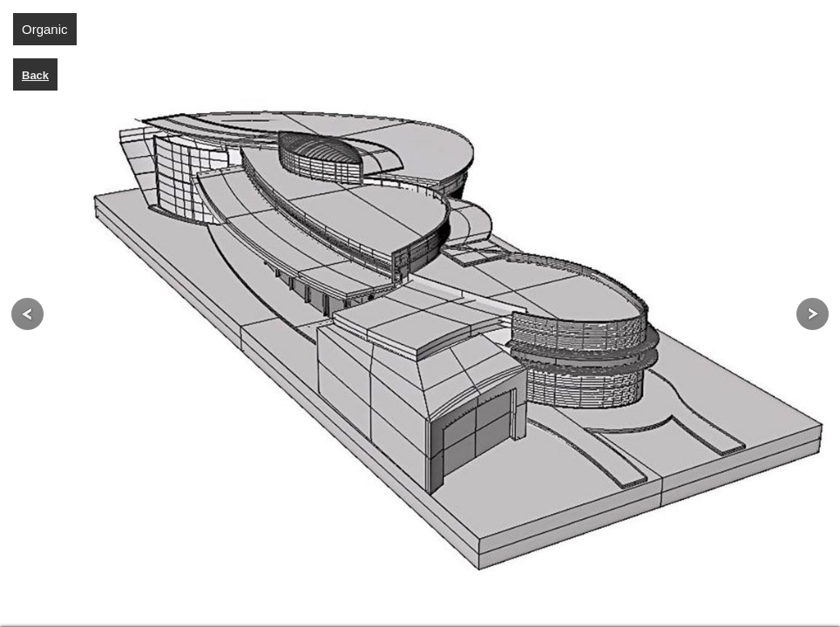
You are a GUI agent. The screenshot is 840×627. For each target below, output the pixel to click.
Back (35, 75)
